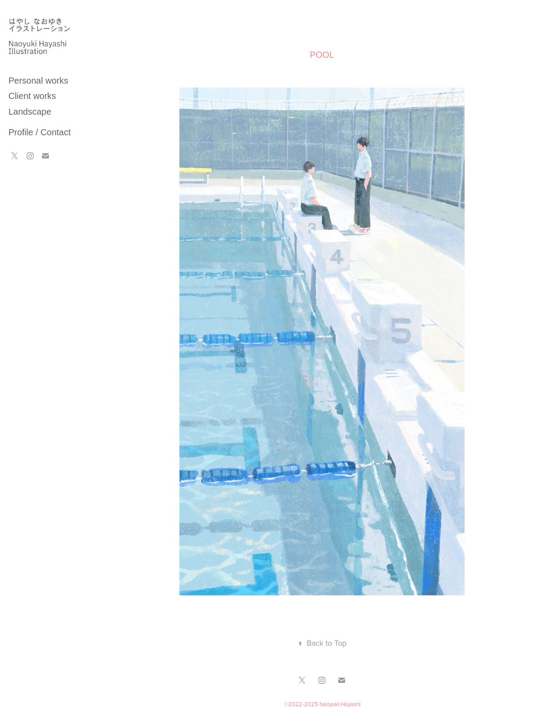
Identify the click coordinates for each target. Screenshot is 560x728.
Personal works (38, 81)
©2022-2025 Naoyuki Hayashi (322, 704)
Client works (32, 96)
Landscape (30, 112)
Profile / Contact (39, 132)
